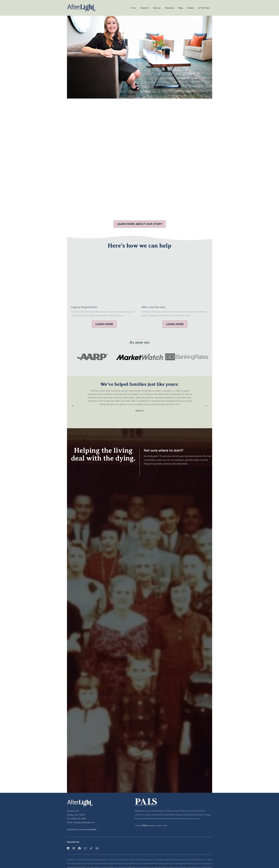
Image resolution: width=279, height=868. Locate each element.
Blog (181, 8)
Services (157, 8)
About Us (145, 8)
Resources (170, 8)
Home (133, 8)
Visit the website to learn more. (151, 826)
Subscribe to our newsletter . (82, 830)
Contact (191, 8)
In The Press (204, 8)
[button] (140, 224)
